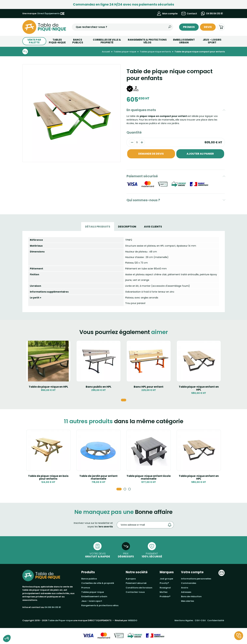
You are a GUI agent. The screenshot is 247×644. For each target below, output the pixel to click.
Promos (189, 27)
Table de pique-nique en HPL (48, 387)
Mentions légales (184, 620)
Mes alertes (187, 601)
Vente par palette (34, 41)
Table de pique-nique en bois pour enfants (48, 477)
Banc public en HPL (99, 387)
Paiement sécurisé (142, 176)
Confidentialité (216, 620)
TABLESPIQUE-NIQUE (57, 41)
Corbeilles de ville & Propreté (107, 41)
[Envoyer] (170, 525)
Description (127, 227)
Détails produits (98, 227)
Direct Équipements (51, 14)
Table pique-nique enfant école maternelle (149, 477)
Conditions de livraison (139, 588)
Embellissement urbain (184, 41)
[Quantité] (137, 142)
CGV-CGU (200, 620)
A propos (131, 579)
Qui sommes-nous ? (143, 200)
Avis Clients (153, 227)
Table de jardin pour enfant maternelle (98, 477)
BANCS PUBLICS (78, 41)
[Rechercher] (170, 27)
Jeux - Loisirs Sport (212, 41)
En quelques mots (141, 110)
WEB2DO (133, 620)
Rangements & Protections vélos (147, 41)
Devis (208, 27)
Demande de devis (151, 154)
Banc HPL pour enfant (149, 387)
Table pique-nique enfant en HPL (199, 388)
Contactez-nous (135, 592)
